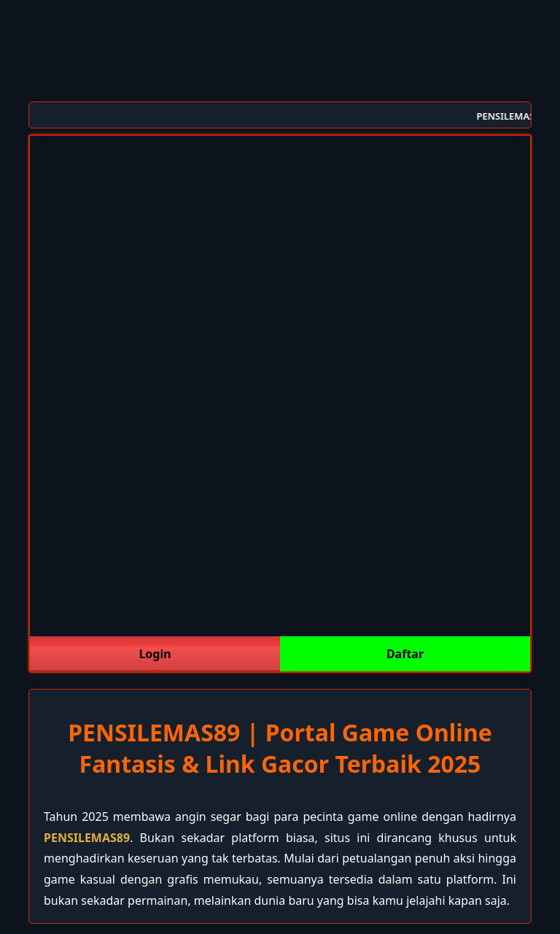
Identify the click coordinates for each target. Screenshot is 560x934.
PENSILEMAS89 (87, 838)
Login (155, 654)
